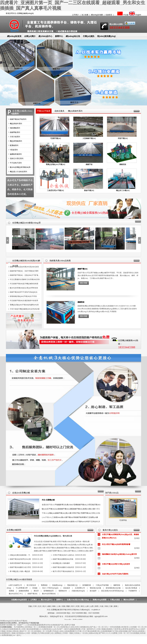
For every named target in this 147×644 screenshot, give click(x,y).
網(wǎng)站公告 (73, 36)
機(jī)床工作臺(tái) (123, 190)
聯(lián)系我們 (129, 600)
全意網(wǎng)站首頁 (19, 600)
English (135, 15)
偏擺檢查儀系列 (16, 154)
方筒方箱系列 (15, 137)
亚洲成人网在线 (13, 631)
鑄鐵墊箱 (81, 302)
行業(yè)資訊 (89, 36)
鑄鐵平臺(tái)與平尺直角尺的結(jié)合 (24, 292)
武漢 (78, 606)
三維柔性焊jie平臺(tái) (55, 190)
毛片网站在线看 (44, 633)
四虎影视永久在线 (67, 627)
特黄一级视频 (32, 633)
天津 (35, 606)
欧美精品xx (21, 633)
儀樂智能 (117, 585)
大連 (101, 606)
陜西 (97, 606)
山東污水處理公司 (15, 585)
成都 (49, 606)
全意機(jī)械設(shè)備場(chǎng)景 (26, 223)
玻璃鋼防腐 (87, 585)
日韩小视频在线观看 (105, 629)
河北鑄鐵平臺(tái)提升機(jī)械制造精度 (24, 284)
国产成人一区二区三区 (99, 627)
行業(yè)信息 (115, 600)
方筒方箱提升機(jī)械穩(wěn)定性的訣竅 (25, 309)
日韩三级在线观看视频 (30, 629)
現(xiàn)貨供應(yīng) (106, 36)
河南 (106, 606)
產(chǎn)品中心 (45, 36)
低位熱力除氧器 (131, 588)
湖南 (54, 606)
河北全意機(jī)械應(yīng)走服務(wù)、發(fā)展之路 (53, 536)
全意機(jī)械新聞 (14, 530)
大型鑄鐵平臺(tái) (89, 138)
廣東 (116, 606)
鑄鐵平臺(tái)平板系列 (18, 119)
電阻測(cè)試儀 (95, 588)
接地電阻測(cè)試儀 (113, 588)
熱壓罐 (11, 591)
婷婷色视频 (124, 631)
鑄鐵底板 (123, 164)
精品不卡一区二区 (27, 631)
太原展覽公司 (80, 588)
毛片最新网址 (19, 627)
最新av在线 (93, 633)
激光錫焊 (93, 591)
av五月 (56, 629)
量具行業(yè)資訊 (110, 530)
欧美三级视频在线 (82, 627)
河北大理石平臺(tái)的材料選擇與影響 (116, 546)
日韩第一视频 (68, 633)
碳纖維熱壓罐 (24, 591)
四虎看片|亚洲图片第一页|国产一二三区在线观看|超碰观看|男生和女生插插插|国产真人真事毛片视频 (37, 625)
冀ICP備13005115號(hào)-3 (70, 610)
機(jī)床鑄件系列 (16, 124)
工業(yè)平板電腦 (102, 585)
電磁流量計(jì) (72, 585)
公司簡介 (75, 15)
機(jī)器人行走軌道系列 (18, 172)
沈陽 (63, 606)
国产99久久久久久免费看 (108, 633)
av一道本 (17, 635)
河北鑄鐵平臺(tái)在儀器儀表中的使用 (24, 301)
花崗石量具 (59, 111)
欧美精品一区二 (32, 627)
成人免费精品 (56, 633)
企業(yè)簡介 (30, 36)
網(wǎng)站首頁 (14, 36)
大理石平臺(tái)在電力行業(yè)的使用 (116, 566)
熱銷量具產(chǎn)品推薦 (60, 261)
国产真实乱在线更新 (137, 631)
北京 (40, 606)
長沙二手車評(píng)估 (50, 588)
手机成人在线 (58, 631)
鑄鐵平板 (89, 164)
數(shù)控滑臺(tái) (49, 594)
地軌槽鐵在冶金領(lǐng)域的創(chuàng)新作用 (119, 556)
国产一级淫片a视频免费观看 (70, 629)
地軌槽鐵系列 (15, 128)
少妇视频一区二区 (137, 627)
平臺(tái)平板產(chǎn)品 (44, 114)
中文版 (122, 15)
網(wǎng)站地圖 (97, 15)
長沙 (44, 606)
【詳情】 (137, 540)
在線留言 (109, 15)
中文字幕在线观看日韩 (91, 631)
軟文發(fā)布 (31, 585)
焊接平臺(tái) (123, 138)
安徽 (30, 606)
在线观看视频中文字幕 (110, 631)
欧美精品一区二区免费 (43, 631)
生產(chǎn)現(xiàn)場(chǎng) (78, 600)
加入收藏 (85, 15)
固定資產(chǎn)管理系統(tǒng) (113, 591)
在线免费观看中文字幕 (73, 631)
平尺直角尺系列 (16, 163)
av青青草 (124, 629)
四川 (73, 606)
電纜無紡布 (63, 591)
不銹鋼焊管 (133, 591)
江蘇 (111, 606)
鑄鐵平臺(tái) (83, 269)
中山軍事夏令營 (22, 588)
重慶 (68, 606)
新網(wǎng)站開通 (100, 600)
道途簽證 (67, 588)
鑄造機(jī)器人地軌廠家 (61, 563)
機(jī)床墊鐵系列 (16, 141)
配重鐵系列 (14, 145)
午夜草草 (117, 629)
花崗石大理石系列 (17, 159)
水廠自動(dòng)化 (78, 591)
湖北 (82, 606)
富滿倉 (35, 588)
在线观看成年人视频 (8, 633)
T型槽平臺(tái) (55, 138)
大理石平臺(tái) (123, 520)
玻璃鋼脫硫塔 (49, 591)
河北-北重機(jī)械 (48, 500)
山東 (87, 606)
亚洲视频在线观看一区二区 (49, 627)
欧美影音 (125, 627)
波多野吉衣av (134, 629)
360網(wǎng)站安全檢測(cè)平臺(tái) (14, 621)
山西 (92, 606)
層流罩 (36, 591)
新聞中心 (59, 36)
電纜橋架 (44, 585)
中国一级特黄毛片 (89, 629)
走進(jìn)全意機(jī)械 (21, 493)
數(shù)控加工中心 (16, 594)
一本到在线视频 (115, 627)
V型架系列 (14, 150)
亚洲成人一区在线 (81, 633)
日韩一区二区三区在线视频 (129, 633)
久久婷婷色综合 (46, 629)
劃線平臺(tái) (89, 190)
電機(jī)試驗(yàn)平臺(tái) (55, 164)
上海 (59, 606)
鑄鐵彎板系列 (15, 132)
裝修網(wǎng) (57, 585)
